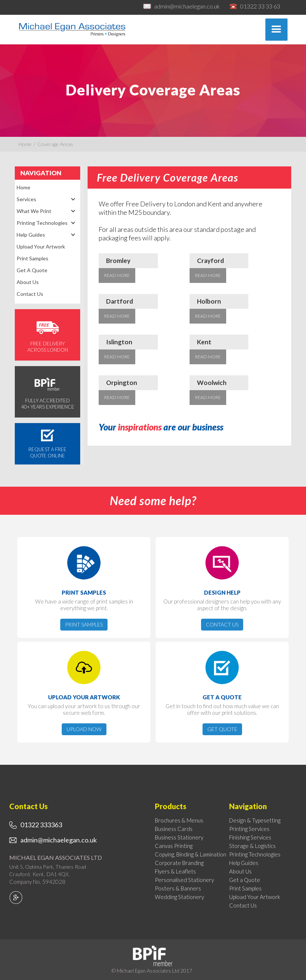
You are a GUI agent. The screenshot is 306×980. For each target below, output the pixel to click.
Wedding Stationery (179, 897)
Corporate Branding (179, 863)
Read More (117, 275)
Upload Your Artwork (41, 246)
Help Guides (244, 863)
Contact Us (30, 294)
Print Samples (33, 258)
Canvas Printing (174, 846)
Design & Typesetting (255, 820)
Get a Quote (32, 270)
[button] (276, 30)
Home (25, 144)
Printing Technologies (255, 854)
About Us (28, 282)
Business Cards (174, 829)
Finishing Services (250, 837)
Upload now (84, 729)
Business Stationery (179, 837)
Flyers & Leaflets (175, 871)
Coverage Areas (55, 144)
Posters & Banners (178, 888)
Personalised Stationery (184, 880)
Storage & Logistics (252, 846)
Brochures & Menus (179, 820)
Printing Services (249, 829)
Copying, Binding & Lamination (191, 854)
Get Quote (222, 729)
